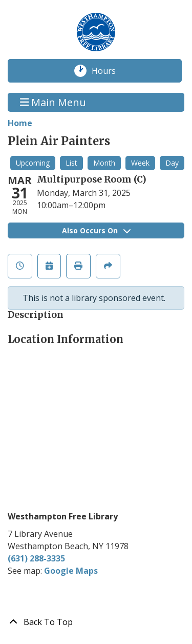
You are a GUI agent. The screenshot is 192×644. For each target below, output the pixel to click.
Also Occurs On (96, 230)
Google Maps (71, 571)
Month (104, 163)
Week (140, 163)
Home (20, 123)
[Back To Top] (96, 622)
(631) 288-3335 (36, 558)
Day (172, 163)
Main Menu (53, 102)
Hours (109, 71)
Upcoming (33, 163)
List (71, 163)
